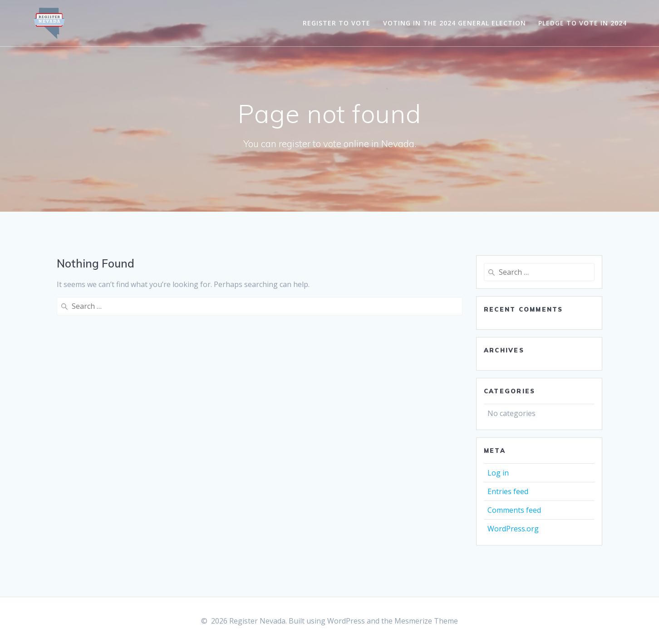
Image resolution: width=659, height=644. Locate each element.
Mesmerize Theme (426, 621)
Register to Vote (337, 23)
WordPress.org (513, 529)
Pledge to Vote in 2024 (583, 23)
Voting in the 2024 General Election (455, 23)
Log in (498, 473)
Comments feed (514, 510)
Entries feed (508, 491)
